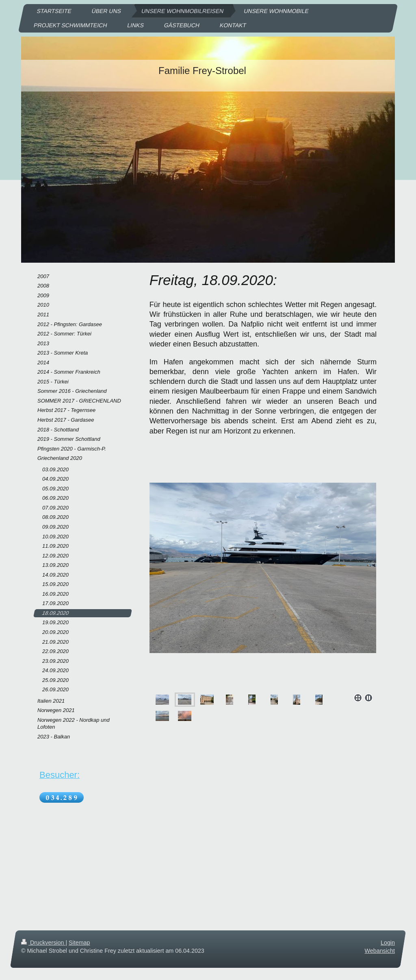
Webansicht (380, 951)
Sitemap (79, 943)
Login (388, 943)
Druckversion (43, 943)
